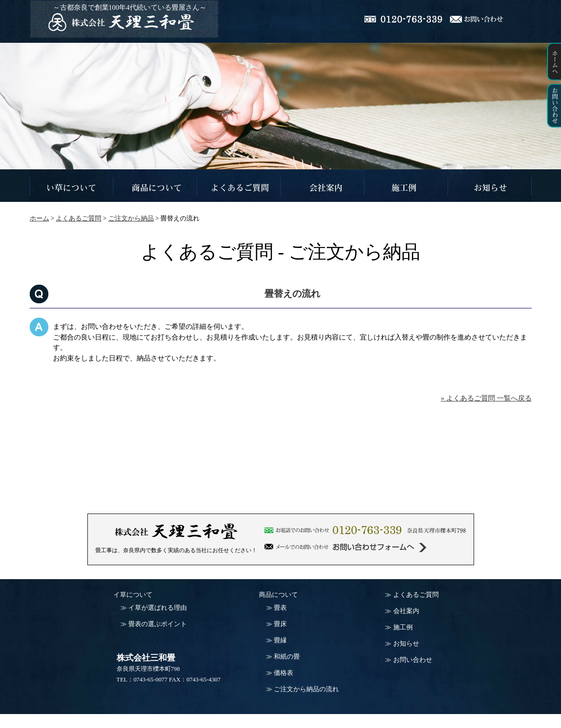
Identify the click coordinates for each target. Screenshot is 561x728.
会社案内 (406, 611)
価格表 (284, 673)
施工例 (403, 627)
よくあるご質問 (416, 595)
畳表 (280, 608)
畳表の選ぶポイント (158, 624)
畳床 (280, 624)
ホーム (40, 218)
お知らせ (406, 644)
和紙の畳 (287, 657)
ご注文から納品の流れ (306, 689)
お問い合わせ (413, 660)
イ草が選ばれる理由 (158, 608)
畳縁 (280, 640)
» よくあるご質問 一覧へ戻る (486, 398)
